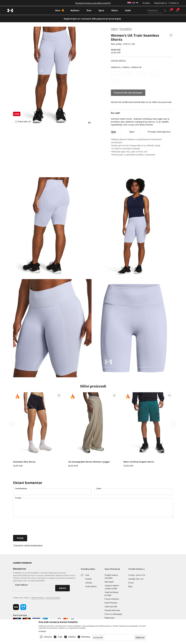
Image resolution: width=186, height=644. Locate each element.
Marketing (86, 637)
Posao (131, 583)
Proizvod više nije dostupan (128, 93)
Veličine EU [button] (116, 67)
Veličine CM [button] (136, 67)
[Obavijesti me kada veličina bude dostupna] (116, 74)
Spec (132, 132)
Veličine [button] (126, 67)
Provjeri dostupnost (159, 132)
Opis (113, 132)
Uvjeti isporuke (111, 607)
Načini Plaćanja (111, 603)
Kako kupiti (109, 582)
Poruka (18, 498)
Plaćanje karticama (112, 610)
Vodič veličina (91, 586)
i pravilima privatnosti (53, 598)
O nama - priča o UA (137, 575)
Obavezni (48, 637)
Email (99, 489)
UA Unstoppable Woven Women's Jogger (89, 462)
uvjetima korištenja (38, 598)
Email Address (22, 585)
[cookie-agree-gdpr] (140, 637)
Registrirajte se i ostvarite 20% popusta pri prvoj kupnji (92, 19)
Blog (130, 586)
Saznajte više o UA (136, 579)
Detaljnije (42, 631)
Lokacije (89, 583)
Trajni (60, 637)
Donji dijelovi (126, 29)
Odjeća (114, 29)
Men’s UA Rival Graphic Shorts (139, 462)
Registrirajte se (160, 3)
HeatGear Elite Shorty (24, 462)
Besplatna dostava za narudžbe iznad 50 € (93, 3)
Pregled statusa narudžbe (111, 577)
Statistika (72, 637)
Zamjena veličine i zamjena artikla (112, 587)
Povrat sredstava (112, 599)
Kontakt (88, 579)
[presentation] (35, 526)
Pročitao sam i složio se (37, 598)
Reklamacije (109, 618)
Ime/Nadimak (21, 489)
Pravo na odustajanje (113, 614)
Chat (87, 575)
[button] (171, 40)
